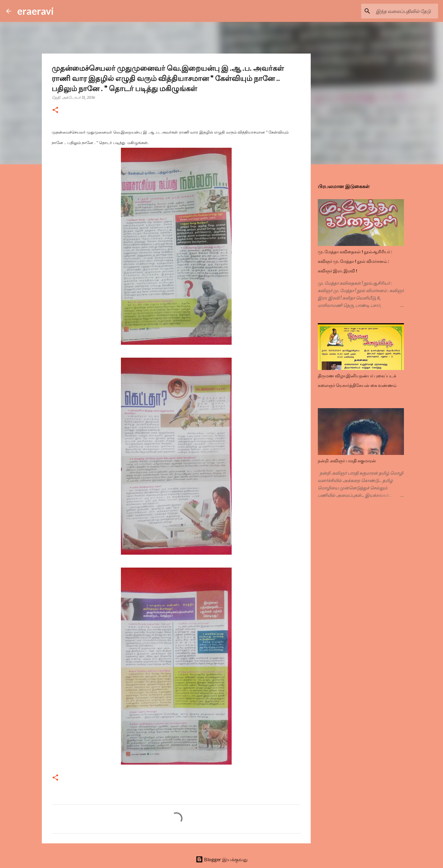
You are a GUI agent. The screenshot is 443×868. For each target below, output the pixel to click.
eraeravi (36, 11)
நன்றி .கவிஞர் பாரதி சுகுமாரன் (347, 461)
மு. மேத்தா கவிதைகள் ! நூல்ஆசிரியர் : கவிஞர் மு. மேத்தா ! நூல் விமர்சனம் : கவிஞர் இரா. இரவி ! (355, 261)
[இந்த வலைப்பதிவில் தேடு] (406, 11)
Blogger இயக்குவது (222, 859)
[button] (55, 110)
